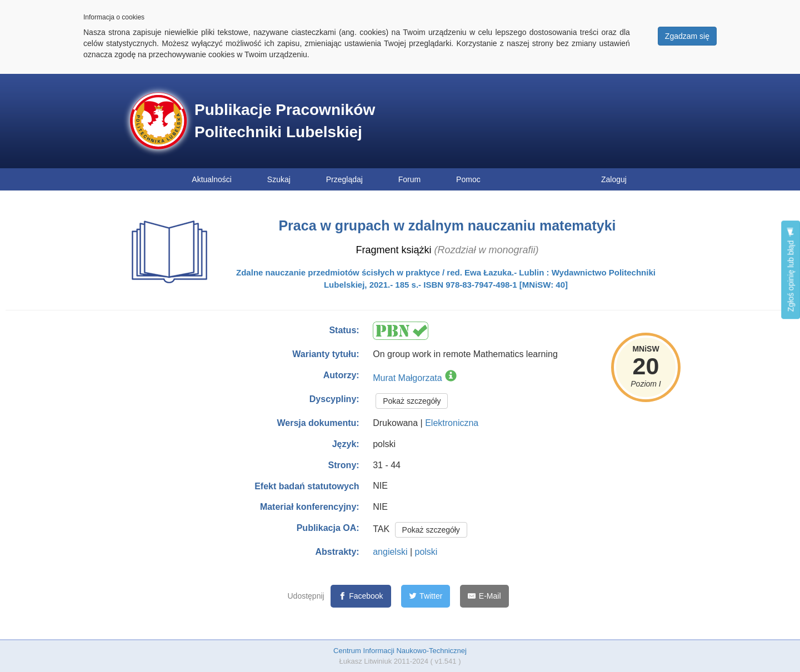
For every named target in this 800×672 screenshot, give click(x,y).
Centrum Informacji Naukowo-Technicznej (400, 651)
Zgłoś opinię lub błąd (791, 270)
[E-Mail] (484, 596)
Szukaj (279, 179)
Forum (409, 179)
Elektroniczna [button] (452, 423)
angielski (390, 552)
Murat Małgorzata (407, 378)
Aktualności (212, 179)
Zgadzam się (687, 36)
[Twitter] (426, 596)
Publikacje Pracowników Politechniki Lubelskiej (285, 121)
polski (426, 552)
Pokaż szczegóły (412, 401)
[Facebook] (361, 596)
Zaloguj (614, 179)
